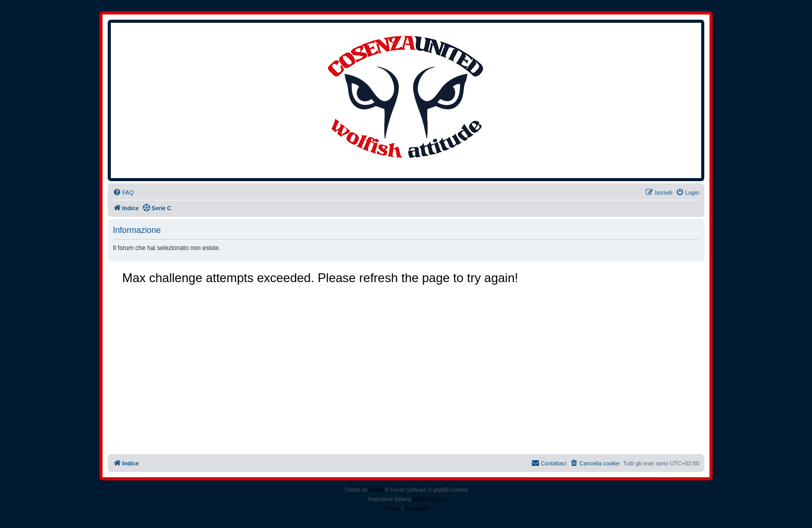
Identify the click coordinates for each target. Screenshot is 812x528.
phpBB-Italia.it (429, 499)
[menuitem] (123, 193)
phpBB (377, 490)
